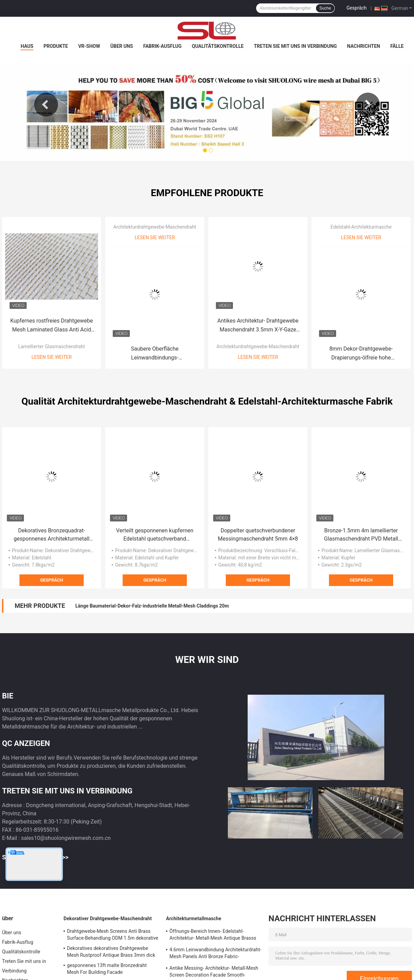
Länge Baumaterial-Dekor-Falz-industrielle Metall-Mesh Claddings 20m (152, 606)
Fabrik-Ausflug (162, 46)
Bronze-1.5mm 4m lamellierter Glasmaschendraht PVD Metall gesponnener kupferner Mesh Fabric (361, 535)
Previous (46, 105)
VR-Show (89, 46)
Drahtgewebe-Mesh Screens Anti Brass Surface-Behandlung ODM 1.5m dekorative (113, 935)
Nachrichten (364, 46)
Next (368, 105)
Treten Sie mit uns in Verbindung (295, 46)
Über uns (122, 46)
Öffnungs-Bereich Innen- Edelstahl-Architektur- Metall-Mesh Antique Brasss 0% (213, 936)
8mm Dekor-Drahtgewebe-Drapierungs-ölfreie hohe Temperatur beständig (361, 354)
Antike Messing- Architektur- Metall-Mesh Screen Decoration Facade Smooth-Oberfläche (214, 972)
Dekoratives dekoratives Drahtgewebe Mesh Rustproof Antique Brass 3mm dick (111, 952)
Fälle (397, 46)
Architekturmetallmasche (194, 918)
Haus (27, 46)
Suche (325, 8)
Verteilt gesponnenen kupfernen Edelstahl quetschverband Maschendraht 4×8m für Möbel (155, 535)
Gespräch (356, 8)
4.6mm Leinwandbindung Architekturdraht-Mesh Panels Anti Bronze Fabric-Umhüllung (215, 954)
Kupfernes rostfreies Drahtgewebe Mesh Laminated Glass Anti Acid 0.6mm (52, 326)
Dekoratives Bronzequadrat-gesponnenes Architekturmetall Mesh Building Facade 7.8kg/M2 (51, 535)
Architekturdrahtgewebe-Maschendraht (155, 227)
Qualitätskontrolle (218, 46)
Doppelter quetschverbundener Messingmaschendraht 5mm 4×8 (258, 535)
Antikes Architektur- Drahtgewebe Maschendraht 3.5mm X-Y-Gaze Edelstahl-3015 (258, 326)
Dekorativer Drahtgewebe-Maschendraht (108, 918)
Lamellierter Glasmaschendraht (51, 346)
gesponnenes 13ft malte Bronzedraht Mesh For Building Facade (107, 969)
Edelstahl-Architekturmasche (361, 227)
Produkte (56, 46)
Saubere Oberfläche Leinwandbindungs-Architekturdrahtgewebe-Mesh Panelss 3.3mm (155, 354)
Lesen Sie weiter (52, 357)
